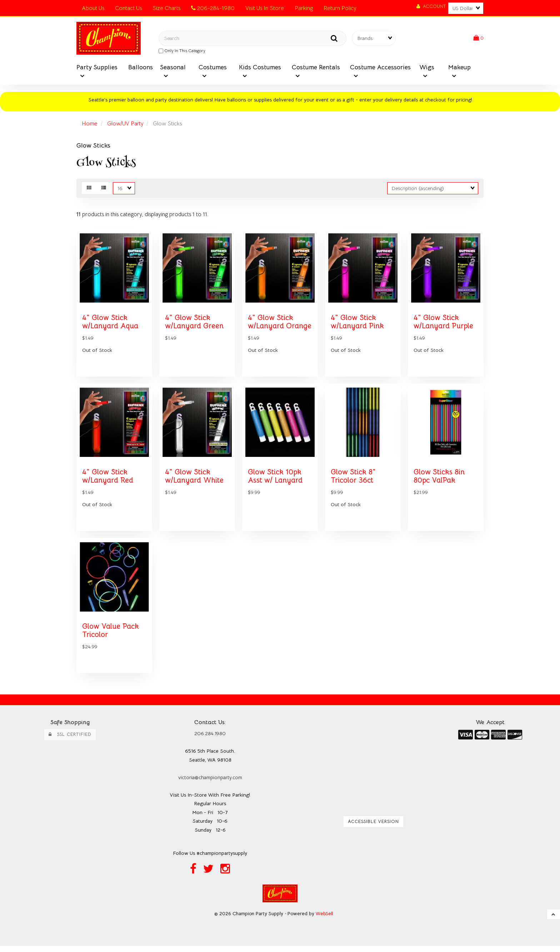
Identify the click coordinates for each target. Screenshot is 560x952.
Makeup (459, 68)
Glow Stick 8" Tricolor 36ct (354, 480)
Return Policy (340, 8)
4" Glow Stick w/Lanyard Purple (444, 324)
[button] (478, 39)
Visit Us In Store (265, 8)
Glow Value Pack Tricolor (111, 636)
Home (90, 124)
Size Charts (166, 8)
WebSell (324, 919)
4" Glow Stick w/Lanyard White (195, 480)
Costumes (213, 68)
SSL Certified (70, 740)
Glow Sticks (93, 146)
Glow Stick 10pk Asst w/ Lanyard (276, 480)
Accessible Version (373, 827)
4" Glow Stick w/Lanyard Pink (358, 324)
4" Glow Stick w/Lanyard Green (195, 324)
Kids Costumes (260, 68)
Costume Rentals (316, 68)
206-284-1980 (213, 8)
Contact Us (128, 8)
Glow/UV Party (126, 124)
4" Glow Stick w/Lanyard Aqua (111, 324)
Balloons (141, 68)
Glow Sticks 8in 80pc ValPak (440, 480)
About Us (93, 8)
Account (431, 6)
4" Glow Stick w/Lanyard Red (108, 480)
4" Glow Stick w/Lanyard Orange (280, 324)
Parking (304, 8)
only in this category (182, 51)
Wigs (427, 68)
